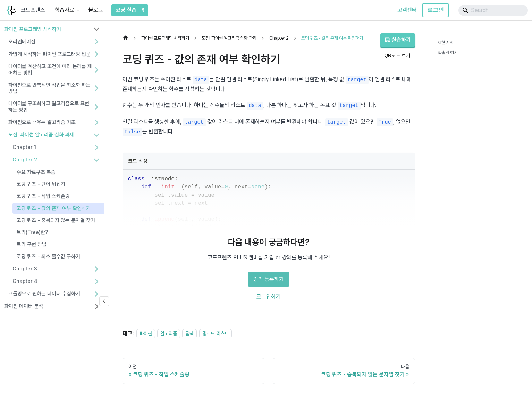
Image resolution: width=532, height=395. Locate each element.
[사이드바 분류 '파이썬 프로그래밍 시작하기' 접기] (96, 29)
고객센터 (407, 10)
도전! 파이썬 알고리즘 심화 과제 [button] (41, 135)
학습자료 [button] (65, 10)
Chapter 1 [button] (24, 147)
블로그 (96, 10)
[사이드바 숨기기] (104, 301)
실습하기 (398, 40)
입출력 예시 (448, 53)
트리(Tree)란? (32, 232)
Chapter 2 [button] (25, 160)
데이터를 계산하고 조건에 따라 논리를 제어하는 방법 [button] (50, 70)
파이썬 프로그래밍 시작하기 (33, 29)
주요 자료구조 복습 (36, 172)
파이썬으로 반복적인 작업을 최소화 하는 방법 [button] (49, 88)
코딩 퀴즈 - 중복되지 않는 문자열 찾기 (56, 220)
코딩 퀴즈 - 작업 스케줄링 (43, 196)
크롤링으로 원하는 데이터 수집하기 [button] (44, 294)
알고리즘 (169, 333)
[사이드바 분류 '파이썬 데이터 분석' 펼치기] (96, 306)
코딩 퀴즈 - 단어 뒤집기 (41, 184)
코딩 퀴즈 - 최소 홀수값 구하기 (48, 257)
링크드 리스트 (216, 333)
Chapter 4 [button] (25, 281)
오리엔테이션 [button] (22, 42)
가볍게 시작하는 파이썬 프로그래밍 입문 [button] (49, 54)
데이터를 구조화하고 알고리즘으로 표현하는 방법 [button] (49, 107)
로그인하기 (269, 297)
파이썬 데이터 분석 (24, 306)
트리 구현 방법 (32, 244)
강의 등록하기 (269, 279)
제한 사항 (446, 43)
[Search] (493, 10)
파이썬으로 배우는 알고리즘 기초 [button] (42, 122)
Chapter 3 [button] (25, 269)
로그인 (436, 10)
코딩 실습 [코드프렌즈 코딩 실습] (130, 10)
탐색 (189, 333)
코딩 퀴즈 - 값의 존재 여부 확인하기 (54, 208)
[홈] (127, 38)
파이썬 (146, 333)
